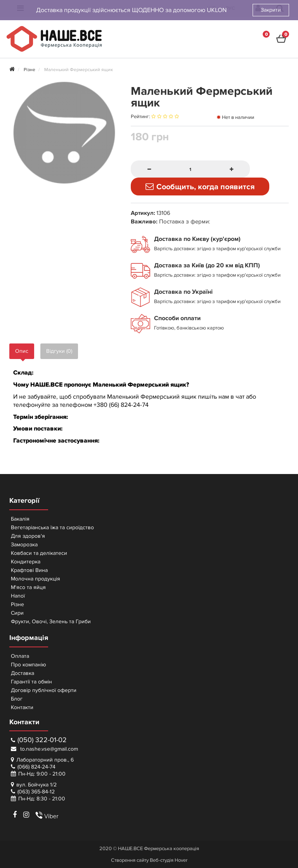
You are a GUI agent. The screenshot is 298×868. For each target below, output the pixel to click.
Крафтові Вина (29, 570)
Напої (18, 596)
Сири (17, 613)
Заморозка (24, 545)
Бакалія (20, 519)
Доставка (23, 673)
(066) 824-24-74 (36, 767)
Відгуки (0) (59, 351)
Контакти (22, 707)
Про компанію (29, 665)
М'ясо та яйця (28, 587)
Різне (17, 604)
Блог (17, 699)
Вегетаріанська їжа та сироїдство (52, 527)
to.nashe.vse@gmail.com (44, 749)
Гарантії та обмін (31, 682)
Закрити (271, 10)
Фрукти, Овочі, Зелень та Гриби (51, 621)
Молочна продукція (36, 579)
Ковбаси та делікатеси (39, 553)
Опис (22, 351)
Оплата (20, 656)
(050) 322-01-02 (39, 740)
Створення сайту (130, 860)
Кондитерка (26, 562)
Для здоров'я (28, 536)
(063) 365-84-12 (36, 792)
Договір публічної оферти (44, 690)
